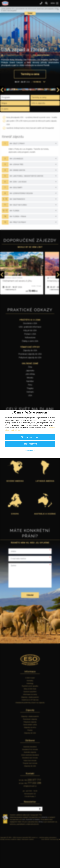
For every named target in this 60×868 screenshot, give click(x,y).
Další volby (30, 451)
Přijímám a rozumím (30, 437)
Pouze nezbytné (30, 444)
